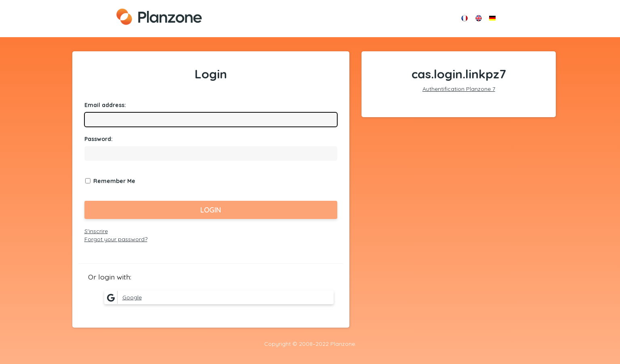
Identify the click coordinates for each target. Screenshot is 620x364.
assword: (99, 139)
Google (123, 297)
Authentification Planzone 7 (459, 89)
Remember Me (114, 181)
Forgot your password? (116, 239)
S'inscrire (96, 231)
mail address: (105, 105)
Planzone (159, 17)
